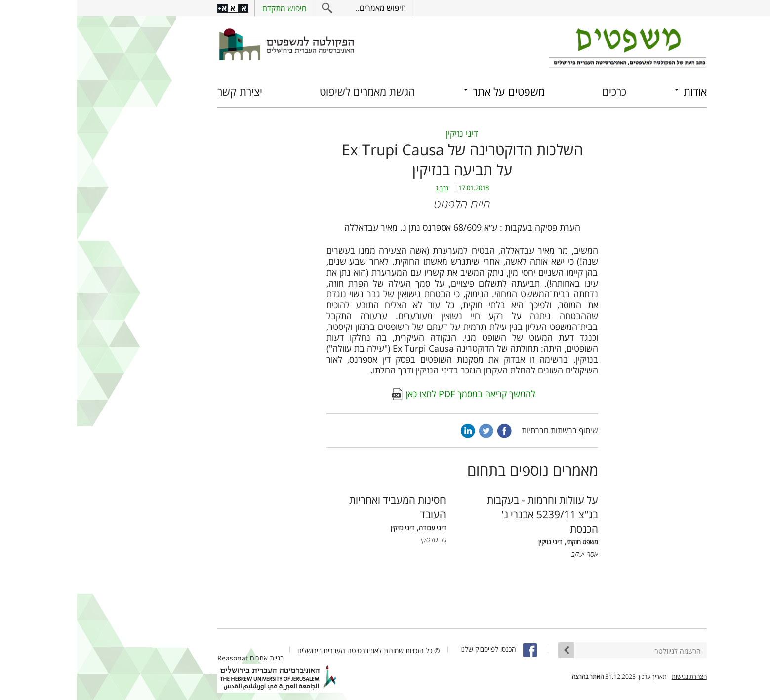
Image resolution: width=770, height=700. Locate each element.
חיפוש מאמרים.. (304, 8)
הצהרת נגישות (612, 677)
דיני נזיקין (385, 133)
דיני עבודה (355, 528)
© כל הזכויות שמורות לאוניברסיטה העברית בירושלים (292, 650)
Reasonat (156, 658)
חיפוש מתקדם (207, 8)
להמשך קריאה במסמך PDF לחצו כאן (394, 394)
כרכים (537, 92)
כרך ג (365, 188)
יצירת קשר (163, 92)
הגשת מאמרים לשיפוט (290, 92)
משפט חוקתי (505, 542)
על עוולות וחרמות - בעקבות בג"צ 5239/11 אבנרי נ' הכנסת (466, 514)
